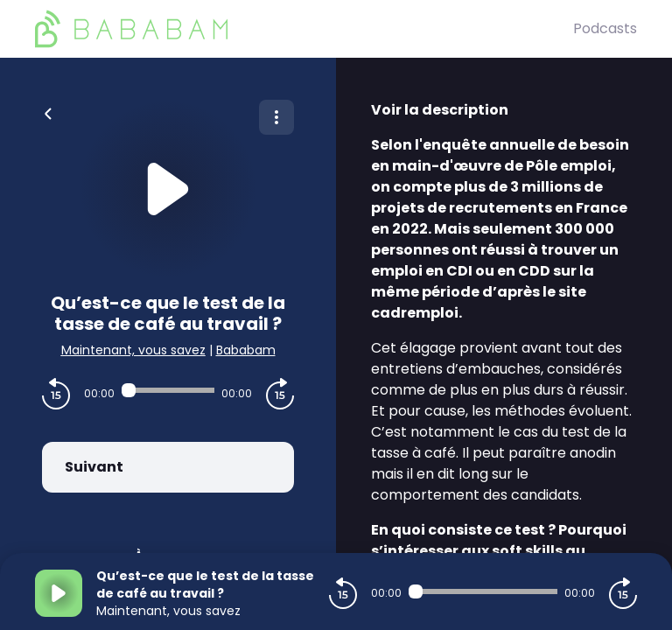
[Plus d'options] (276, 117)
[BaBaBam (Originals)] (304, 29)
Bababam (246, 350)
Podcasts (605, 28)
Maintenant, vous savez (133, 350)
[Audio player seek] (168, 390)
